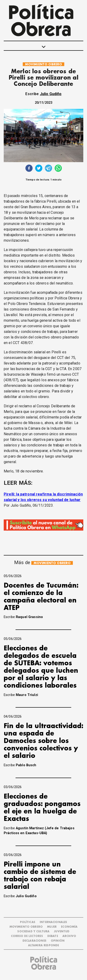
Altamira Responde (44, 945)
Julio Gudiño (51, 94)
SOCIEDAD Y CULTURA (33, 932)
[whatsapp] (58, 169)
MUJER (52, 927)
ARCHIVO (69, 936)
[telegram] (48, 169)
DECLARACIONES (34, 941)
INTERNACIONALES (53, 922)
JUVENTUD (62, 932)
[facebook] (29, 169)
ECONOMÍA (69, 927)
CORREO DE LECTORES (27, 936)
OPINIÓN (58, 941)
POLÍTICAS (28, 922)
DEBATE (53, 936)
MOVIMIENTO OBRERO (44, 64)
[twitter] (39, 169)
